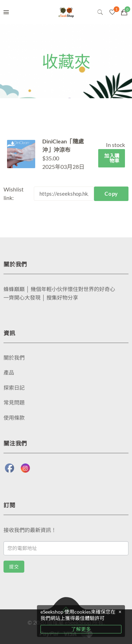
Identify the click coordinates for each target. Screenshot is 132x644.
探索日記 (14, 388)
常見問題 (14, 402)
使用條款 (14, 418)
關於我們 (14, 358)
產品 (9, 372)
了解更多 (81, 629)
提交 (14, 567)
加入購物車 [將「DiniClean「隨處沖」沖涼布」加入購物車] (112, 158)
